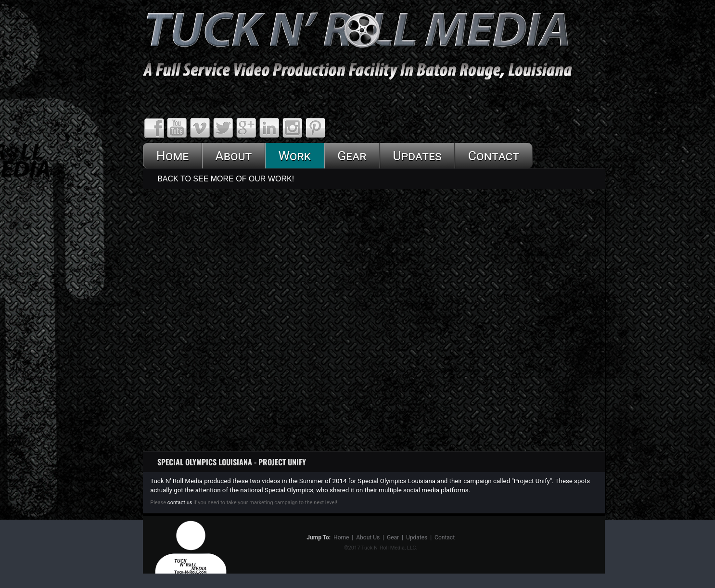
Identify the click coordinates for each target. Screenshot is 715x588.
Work (294, 156)
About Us (368, 537)
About (233, 156)
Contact (494, 156)
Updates (417, 156)
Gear (352, 156)
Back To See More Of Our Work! (226, 179)
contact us (179, 503)
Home (173, 156)
